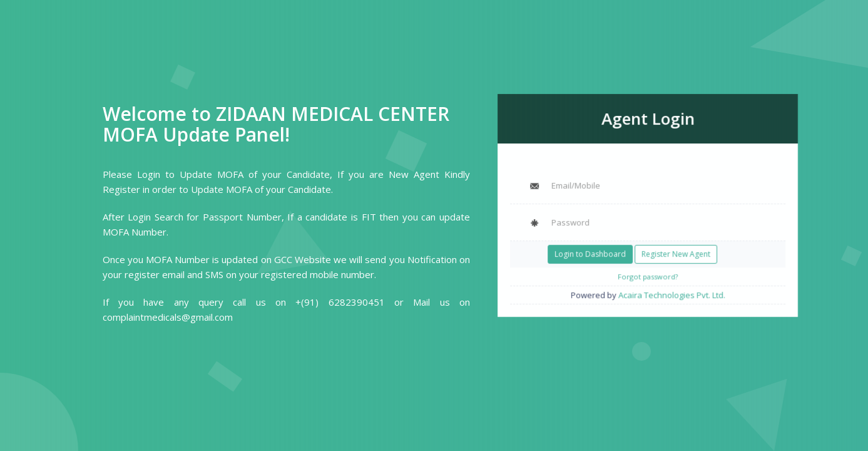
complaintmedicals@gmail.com (168, 317)
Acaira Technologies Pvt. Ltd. (671, 292)
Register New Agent (675, 252)
